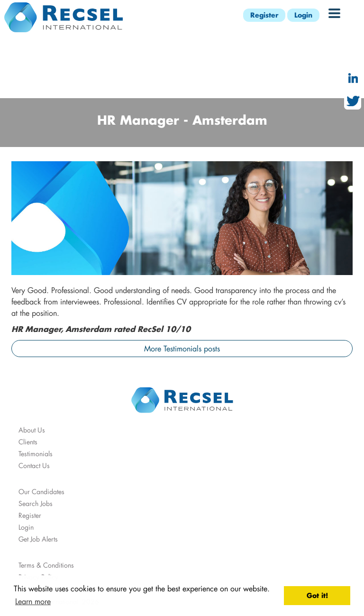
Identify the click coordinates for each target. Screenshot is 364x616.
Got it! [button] (317, 595)
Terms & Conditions (46, 565)
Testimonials (36, 454)
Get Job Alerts (38, 539)
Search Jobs (36, 503)
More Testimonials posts (182, 348)
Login (303, 15)
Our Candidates (41, 492)
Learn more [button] (33, 601)
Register (264, 15)
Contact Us (34, 465)
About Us (32, 430)
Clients (28, 442)
